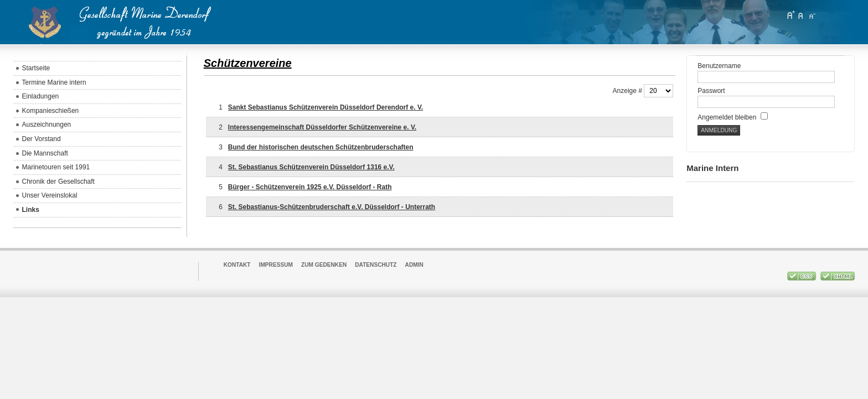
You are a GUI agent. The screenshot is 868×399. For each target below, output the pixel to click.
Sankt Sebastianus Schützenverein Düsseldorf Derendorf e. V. (325, 107)
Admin (414, 265)
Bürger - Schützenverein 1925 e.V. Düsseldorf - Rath (310, 187)
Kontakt (237, 265)
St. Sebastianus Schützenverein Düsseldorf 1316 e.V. (311, 167)
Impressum (276, 265)
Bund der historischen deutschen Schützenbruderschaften (321, 147)
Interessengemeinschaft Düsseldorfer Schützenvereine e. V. (322, 127)
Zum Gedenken (324, 265)
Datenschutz (376, 265)
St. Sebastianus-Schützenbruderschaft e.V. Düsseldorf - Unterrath (332, 207)
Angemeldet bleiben (732, 117)
